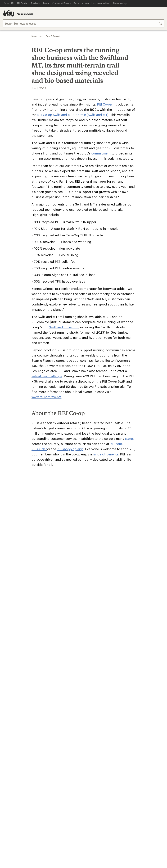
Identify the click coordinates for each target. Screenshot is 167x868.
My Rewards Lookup (16, 657)
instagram (91, 749)
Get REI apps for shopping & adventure (55, 744)
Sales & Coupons (137, 651)
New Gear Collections (16, 687)
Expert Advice (53, 682)
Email (43, 564)
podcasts (133, 749)
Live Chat (141, 719)
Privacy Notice (71, 771)
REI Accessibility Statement (124, 776)
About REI (132, 682)
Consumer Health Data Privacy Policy (138, 771)
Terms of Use (16, 771)
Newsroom (25, 14)
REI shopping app (70, 498)
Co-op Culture (94, 687)
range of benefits (106, 503)
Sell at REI (91, 693)
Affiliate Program (96, 698)
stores (130, 488)
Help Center (13, 719)
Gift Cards (91, 657)
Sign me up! (117, 570)
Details (106, 557)
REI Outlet (39, 498)
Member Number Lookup (19, 682)
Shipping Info (53, 667)
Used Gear (9, 693)
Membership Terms (92, 776)
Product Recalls (37, 776)
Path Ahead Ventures (57, 698)
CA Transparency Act (63, 776)
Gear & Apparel (53, 36)
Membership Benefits (16, 667)
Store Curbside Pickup (58, 662)
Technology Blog (137, 698)
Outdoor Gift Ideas (97, 651)
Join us (91, 608)
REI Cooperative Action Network (23, 630)
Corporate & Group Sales (101, 703)
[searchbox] (83, 23)
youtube (125, 749)
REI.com (116, 493)
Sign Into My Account (17, 651)
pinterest (117, 749)
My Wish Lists (11, 662)
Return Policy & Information (61, 657)
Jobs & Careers (94, 682)
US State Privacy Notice (99, 771)
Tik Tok (100, 749)
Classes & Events (54, 687)
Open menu (160, 13)
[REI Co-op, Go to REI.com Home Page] (8, 13)
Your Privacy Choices (43, 771)
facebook (108, 749)
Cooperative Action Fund (142, 687)
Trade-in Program (14, 698)
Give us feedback (75, 540)
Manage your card (108, 630)
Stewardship (134, 703)
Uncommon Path (55, 693)
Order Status (52, 651)
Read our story (12, 608)
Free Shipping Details (139, 657)
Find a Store (78, 719)
